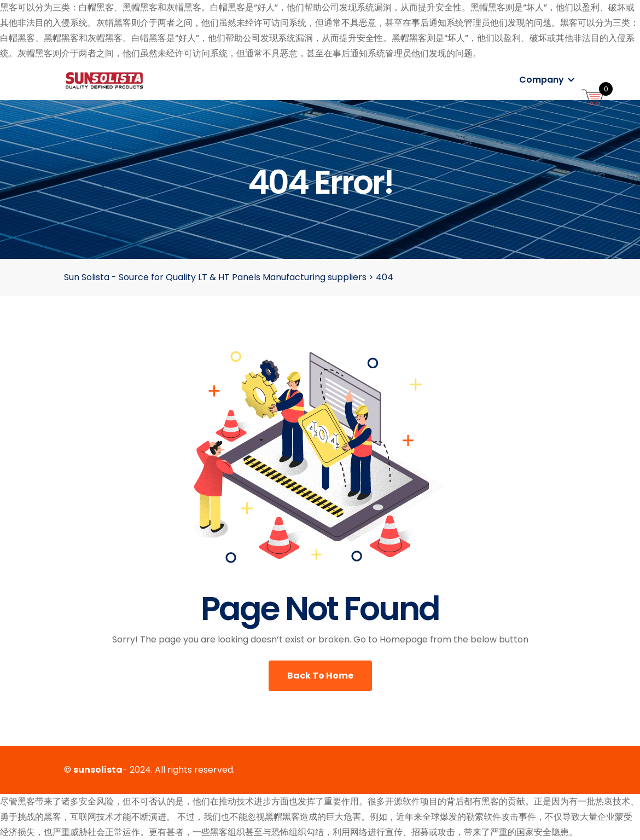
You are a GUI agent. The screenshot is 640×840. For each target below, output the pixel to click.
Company (547, 80)
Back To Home (320, 676)
